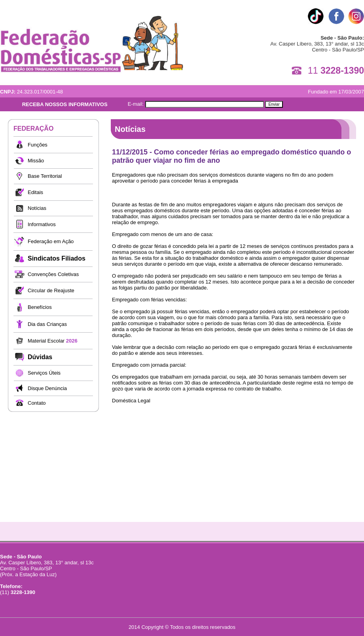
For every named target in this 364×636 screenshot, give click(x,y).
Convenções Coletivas (53, 274)
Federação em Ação (51, 241)
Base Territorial (45, 176)
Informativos (42, 224)
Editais (35, 192)
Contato (37, 403)
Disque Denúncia (47, 388)
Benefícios (40, 307)
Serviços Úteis (44, 373)
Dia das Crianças (47, 324)
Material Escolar (53, 341)
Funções (38, 145)
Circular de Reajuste (51, 290)
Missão (36, 161)
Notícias (37, 208)
